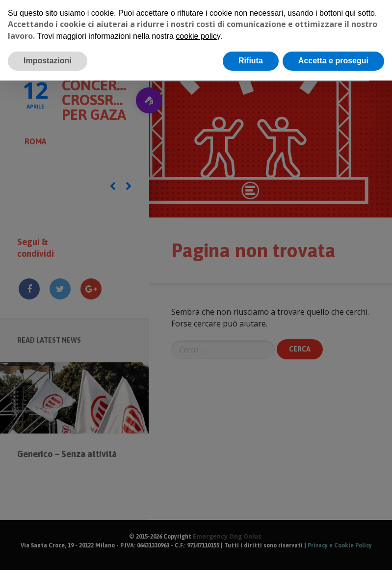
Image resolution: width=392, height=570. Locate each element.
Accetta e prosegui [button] (333, 61)
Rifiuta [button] (251, 61)
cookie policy (198, 36)
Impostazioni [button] (48, 61)
